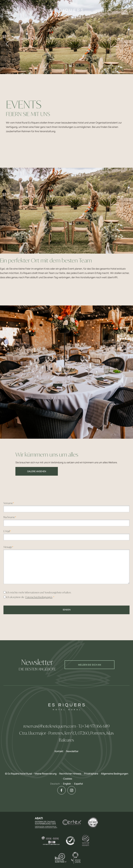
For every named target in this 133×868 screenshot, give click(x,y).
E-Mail (7, 531)
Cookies (68, 779)
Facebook (60, 790)
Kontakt (59, 751)
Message (8, 547)
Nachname (10, 517)
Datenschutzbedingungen (39, 597)
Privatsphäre (91, 774)
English (67, 784)
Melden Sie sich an (90, 665)
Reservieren (125, 12)
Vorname (9, 503)
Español (78, 784)
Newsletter (72, 751)
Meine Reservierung (46, 774)
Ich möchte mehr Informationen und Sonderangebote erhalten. (39, 592)
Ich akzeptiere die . (30, 597)
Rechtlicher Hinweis (70, 774)
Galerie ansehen (37, 471)
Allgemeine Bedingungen (115, 774)
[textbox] (66, 509)
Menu (9, 12)
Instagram (70, 790)
